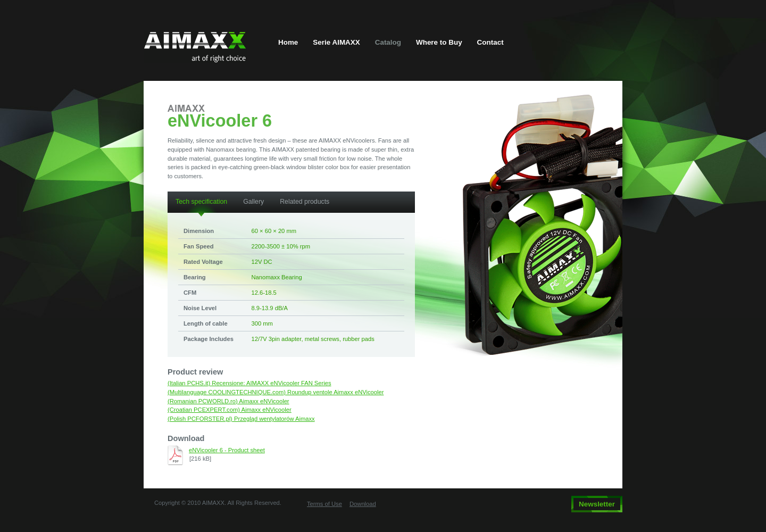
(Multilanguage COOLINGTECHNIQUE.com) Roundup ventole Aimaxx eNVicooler (276, 392)
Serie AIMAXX (336, 42)
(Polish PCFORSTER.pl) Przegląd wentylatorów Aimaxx (241, 419)
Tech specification (201, 202)
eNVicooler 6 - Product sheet (227, 450)
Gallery (253, 202)
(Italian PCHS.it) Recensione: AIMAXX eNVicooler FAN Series (249, 383)
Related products (305, 202)
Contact (490, 42)
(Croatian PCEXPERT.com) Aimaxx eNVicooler (230, 410)
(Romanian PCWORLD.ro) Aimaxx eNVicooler (228, 401)
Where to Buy (439, 42)
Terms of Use (324, 504)
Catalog (388, 42)
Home (288, 42)
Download (363, 504)
